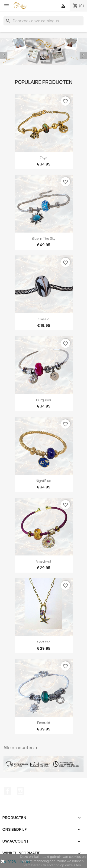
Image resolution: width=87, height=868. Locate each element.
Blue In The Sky (44, 238)
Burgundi (43, 400)
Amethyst (43, 561)
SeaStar (43, 642)
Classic (43, 319)
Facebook (8, 791)
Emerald (44, 723)
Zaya (43, 158)
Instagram (20, 791)
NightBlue (43, 481)
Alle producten (21, 748)
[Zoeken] (43, 21)
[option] (43, 51)
